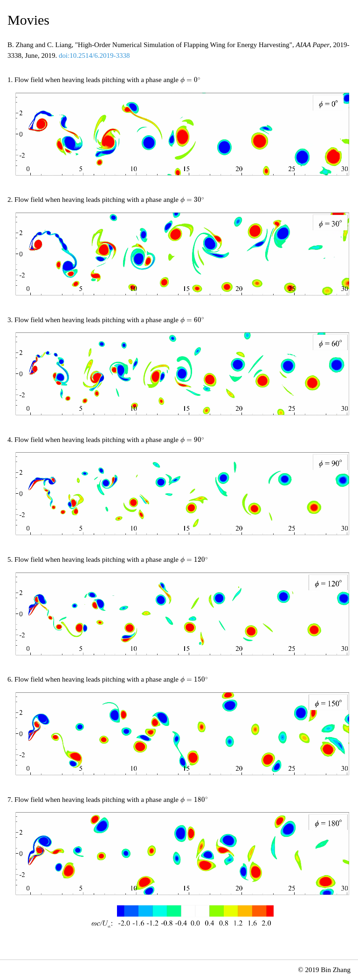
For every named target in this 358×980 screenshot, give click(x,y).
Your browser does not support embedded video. (182, 134)
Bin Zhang (336, 970)
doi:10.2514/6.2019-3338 (94, 55)
